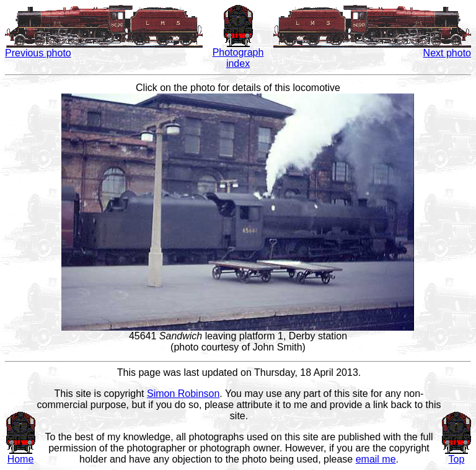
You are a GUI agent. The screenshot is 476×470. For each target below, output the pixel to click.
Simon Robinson (183, 394)
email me (376, 459)
